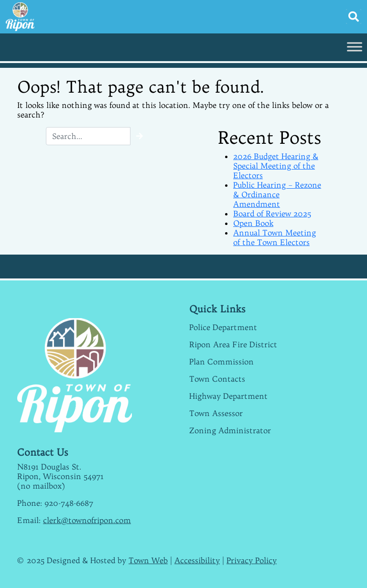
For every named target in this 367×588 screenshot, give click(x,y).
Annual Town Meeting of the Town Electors (275, 237)
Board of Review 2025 (272, 214)
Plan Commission (221, 362)
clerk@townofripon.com (87, 520)
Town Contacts (217, 379)
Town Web (148, 560)
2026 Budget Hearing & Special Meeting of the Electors (276, 166)
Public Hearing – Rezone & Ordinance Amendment (277, 194)
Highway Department (228, 396)
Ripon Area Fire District (233, 344)
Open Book (253, 223)
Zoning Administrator (230, 430)
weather (239, 551)
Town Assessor (216, 413)
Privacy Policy (252, 560)
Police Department (223, 327)
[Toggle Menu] (355, 47)
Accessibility (197, 560)
